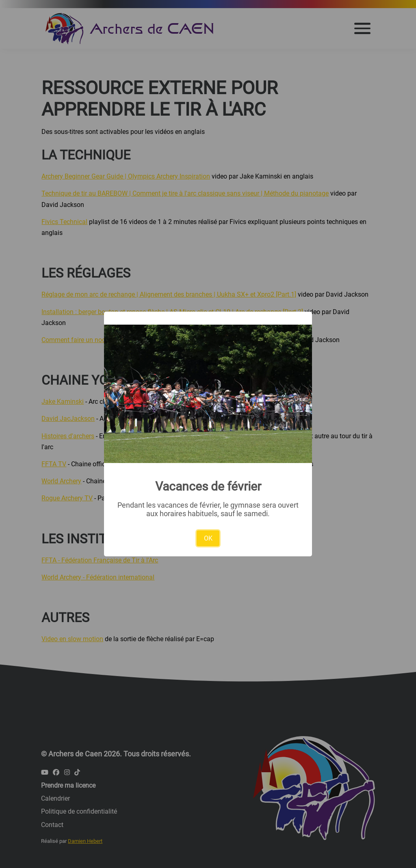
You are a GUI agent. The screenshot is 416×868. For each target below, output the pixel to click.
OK (208, 538)
